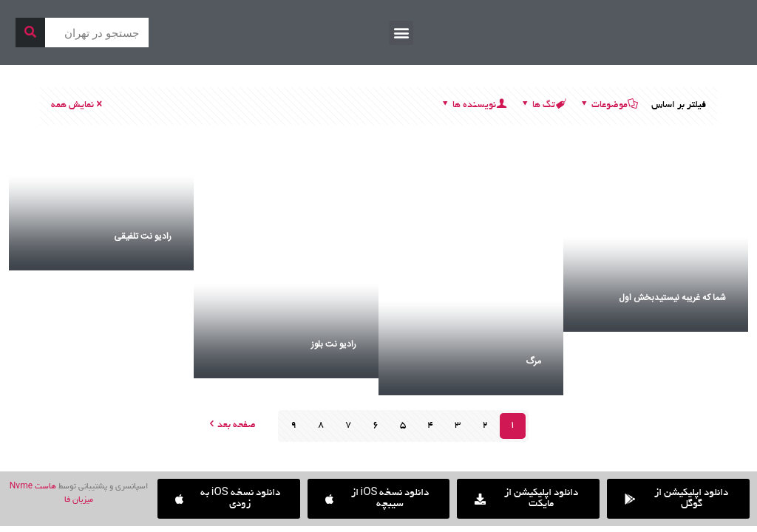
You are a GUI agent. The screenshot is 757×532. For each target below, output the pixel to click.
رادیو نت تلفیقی (143, 236)
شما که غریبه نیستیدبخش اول (672, 298)
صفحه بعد (231, 426)
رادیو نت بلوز (334, 344)
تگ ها (543, 106)
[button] (401, 33)
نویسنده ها (473, 106)
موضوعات (608, 106)
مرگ (533, 361)
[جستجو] (30, 33)
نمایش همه (78, 106)
